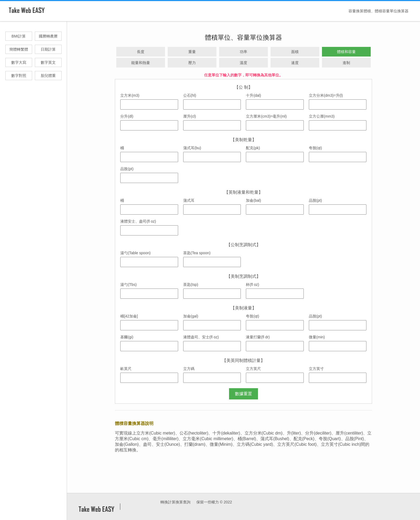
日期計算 (48, 49)
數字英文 (48, 62)
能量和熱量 (141, 63)
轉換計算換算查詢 (175, 502)
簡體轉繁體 (19, 49)
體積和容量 (346, 52)
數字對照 (19, 76)
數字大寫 (19, 62)
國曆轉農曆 (48, 36)
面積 (295, 52)
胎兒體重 (48, 76)
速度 (295, 63)
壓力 (192, 63)
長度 (141, 52)
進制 (346, 63)
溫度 (243, 63)
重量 (192, 52)
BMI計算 (19, 36)
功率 (243, 52)
